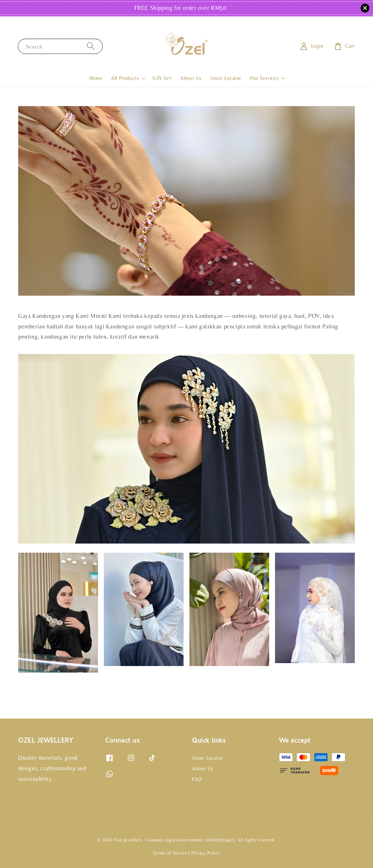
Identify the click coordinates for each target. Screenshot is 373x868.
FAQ (197, 779)
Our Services (264, 78)
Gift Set (162, 78)
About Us (191, 78)
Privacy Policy (206, 853)
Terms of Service (170, 853)
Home (96, 78)
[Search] (91, 46)
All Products (125, 78)
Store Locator (226, 78)
